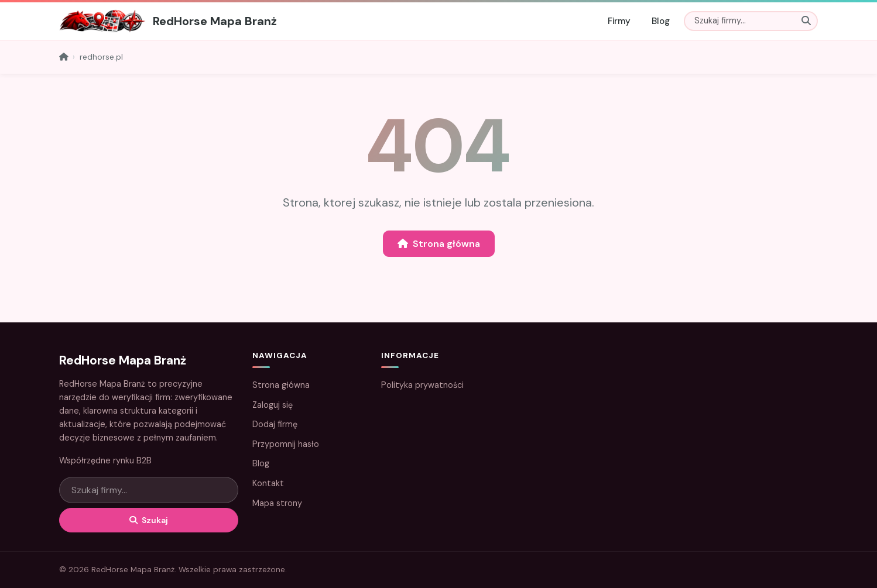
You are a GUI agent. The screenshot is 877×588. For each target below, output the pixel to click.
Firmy (619, 21)
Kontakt (268, 483)
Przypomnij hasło (286, 444)
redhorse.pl (101, 57)
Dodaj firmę (275, 424)
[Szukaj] (751, 21)
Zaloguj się (273, 405)
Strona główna (439, 244)
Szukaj (149, 520)
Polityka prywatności (422, 385)
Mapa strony (277, 503)
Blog (661, 21)
